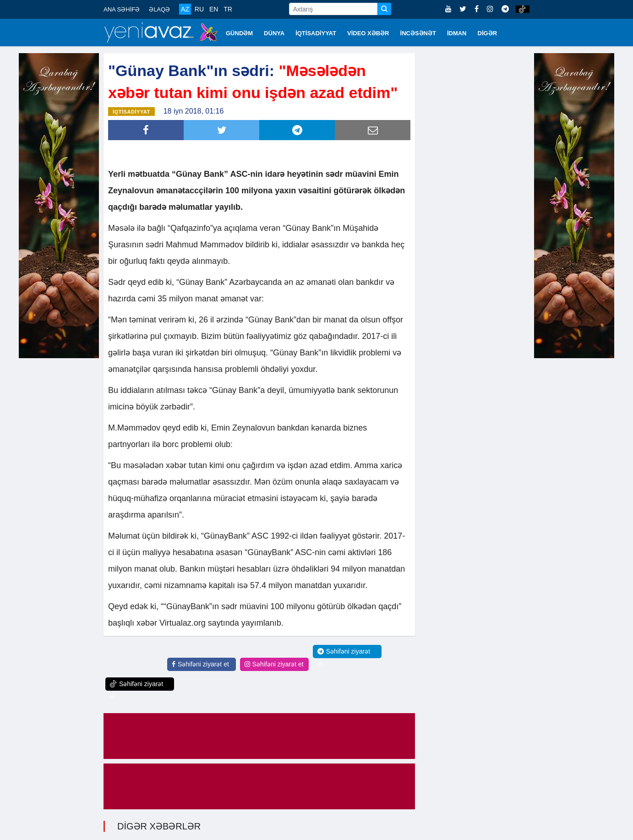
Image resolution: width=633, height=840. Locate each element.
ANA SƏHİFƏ (122, 9)
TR (228, 9)
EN (214, 9)
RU (199, 9)
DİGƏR (488, 33)
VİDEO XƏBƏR (368, 33)
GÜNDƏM (239, 33)
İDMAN (457, 33)
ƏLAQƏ (159, 9)
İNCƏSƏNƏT (418, 33)
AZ (185, 9)
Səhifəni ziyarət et (200, 663)
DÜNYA (274, 33)
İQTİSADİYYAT (316, 33)
